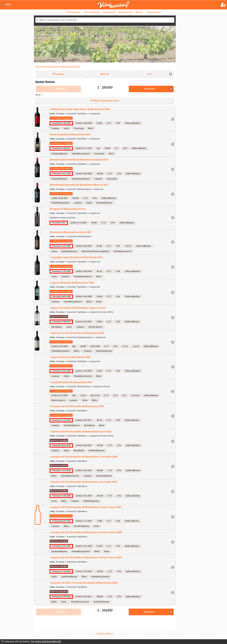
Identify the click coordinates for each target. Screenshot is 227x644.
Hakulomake (73, 12)
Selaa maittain (92, 12)
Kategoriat (109, 12)
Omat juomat (154, 12)
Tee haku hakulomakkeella (46, 641)
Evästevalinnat (105, 634)
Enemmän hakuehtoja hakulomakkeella (58, 67)
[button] (7, 5)
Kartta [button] (105, 74)
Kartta (139, 12)
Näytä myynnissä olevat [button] (105, 101)
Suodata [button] (58, 74)
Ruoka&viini (125, 12)
